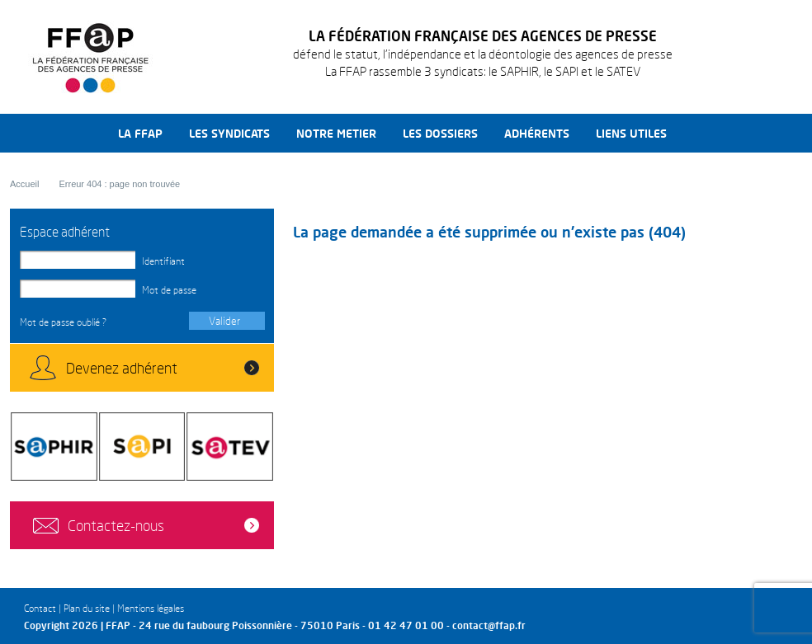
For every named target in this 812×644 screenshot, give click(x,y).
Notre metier (336, 133)
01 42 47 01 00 (406, 625)
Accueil (24, 184)
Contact (40, 608)
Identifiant (163, 261)
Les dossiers (440, 133)
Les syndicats (229, 133)
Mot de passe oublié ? (63, 322)
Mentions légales (151, 608)
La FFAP (140, 133)
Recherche (699, 133)
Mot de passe (169, 290)
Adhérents (537, 133)
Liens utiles (631, 133)
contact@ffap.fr (489, 625)
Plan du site (87, 608)
